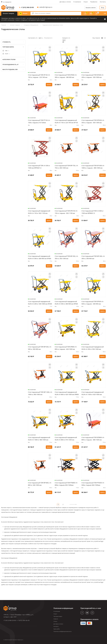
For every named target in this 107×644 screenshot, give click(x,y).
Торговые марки (58, 616)
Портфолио (94, 2)
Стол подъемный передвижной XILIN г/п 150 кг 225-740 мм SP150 (66, 121)
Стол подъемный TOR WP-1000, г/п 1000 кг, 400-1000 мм (40, 393)
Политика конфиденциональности (62, 631)
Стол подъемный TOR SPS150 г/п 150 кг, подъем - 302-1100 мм (66, 212)
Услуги (86, 2)
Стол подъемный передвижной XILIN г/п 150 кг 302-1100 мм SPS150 (39, 212)
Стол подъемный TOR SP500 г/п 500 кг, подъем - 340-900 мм (92, 303)
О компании (77, 2)
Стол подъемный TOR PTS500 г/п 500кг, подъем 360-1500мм (93, 484)
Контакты (103, 2)
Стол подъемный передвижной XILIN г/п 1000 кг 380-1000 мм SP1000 (39, 439)
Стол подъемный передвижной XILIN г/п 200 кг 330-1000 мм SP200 (40, 303)
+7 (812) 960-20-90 (27, 7)
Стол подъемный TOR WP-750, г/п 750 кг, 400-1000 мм (66, 167)
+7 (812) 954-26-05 (23, 620)
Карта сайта (57, 629)
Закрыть (105, 19)
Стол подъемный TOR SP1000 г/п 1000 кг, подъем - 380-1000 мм (93, 167)
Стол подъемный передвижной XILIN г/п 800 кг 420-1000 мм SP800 (67, 393)
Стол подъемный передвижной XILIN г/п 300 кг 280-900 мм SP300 (40, 257)
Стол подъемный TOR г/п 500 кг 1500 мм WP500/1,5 (39, 167)
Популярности (48, 38)
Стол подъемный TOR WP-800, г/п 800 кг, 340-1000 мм (40, 484)
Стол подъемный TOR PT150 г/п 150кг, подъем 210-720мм (39, 121)
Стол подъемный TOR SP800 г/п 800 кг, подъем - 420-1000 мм (66, 348)
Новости (56, 619)
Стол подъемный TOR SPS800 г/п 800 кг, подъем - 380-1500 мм (93, 439)
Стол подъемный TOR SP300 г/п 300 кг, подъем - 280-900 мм (66, 76)
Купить (49, 85)
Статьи (55, 621)
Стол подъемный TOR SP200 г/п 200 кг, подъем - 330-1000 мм (92, 76)
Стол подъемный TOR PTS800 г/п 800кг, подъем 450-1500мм (66, 484)
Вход (103, 8)
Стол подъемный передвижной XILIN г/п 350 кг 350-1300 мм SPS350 (93, 348)
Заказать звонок (91, 8)
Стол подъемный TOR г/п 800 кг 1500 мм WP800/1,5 (92, 212)
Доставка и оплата (65, 2)
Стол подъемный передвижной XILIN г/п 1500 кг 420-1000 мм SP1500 (93, 393)
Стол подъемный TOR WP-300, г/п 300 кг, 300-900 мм (93, 257)
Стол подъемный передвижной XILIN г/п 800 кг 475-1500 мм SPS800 (66, 439)
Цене (41, 38)
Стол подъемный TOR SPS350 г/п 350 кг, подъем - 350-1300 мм (93, 121)
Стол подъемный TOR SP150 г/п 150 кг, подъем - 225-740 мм (39, 76)
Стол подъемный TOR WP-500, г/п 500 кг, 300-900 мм (40, 348)
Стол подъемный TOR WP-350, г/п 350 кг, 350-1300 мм (66, 257)
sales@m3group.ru (46, 7)
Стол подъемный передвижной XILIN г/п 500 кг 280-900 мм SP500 (66, 303)
